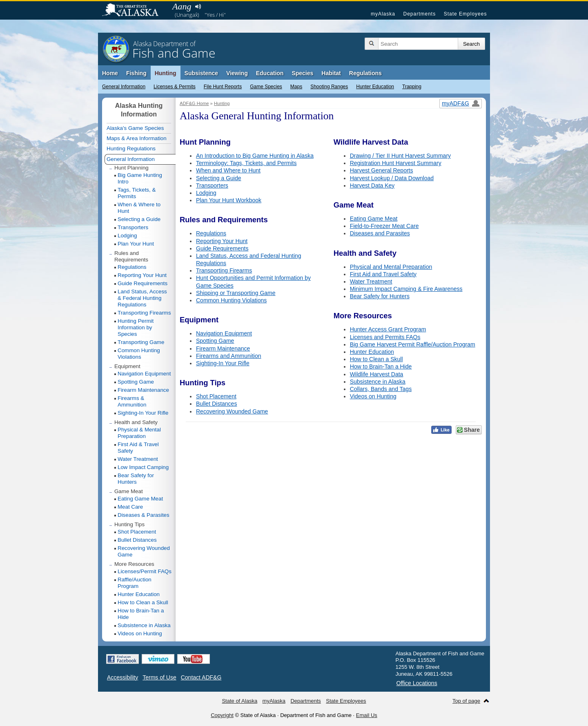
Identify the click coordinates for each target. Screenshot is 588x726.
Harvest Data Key (372, 185)
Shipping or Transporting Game (236, 293)
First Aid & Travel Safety (138, 448)
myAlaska (383, 14)
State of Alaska (134, 11)
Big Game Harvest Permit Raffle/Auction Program (413, 344)
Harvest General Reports (382, 170)
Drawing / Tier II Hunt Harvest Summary (400, 156)
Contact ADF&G (201, 677)
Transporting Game (141, 342)
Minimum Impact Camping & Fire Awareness (406, 289)
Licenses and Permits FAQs (385, 337)
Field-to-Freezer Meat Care (384, 226)
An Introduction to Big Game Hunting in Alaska (255, 156)
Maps (296, 87)
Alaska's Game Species (135, 128)
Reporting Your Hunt (222, 241)
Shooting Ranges (329, 87)
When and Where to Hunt (228, 170)
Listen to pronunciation (198, 7)
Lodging (206, 193)
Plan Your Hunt (136, 244)
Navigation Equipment (224, 333)
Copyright (222, 715)
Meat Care (130, 507)
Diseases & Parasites (144, 515)
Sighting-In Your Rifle (223, 363)
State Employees (465, 14)
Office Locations (417, 683)
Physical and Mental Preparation (391, 267)
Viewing (237, 73)
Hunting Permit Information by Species (136, 327)
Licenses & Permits (175, 87)
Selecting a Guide (219, 178)
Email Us (367, 715)
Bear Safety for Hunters (380, 296)
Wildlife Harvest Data (377, 374)
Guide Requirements (222, 248)
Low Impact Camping (143, 467)
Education (270, 73)
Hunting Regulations (131, 149)
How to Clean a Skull (376, 359)
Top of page (466, 701)
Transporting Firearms (224, 270)
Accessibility (122, 677)
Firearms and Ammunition (229, 356)
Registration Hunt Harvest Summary (396, 163)
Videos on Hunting (373, 396)
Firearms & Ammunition (132, 401)
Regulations (365, 73)
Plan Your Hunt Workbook (229, 200)
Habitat (331, 73)
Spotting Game (215, 341)
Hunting (166, 73)
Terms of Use (159, 677)
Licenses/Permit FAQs (145, 571)
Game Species (266, 87)
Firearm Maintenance (223, 348)
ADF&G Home (194, 103)
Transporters (212, 185)
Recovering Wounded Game (232, 411)
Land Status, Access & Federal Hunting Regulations (142, 298)
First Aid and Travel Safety (383, 274)
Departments (419, 14)
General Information (124, 87)
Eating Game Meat (374, 219)
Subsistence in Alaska (378, 382)
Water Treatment (371, 281)
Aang (182, 6)
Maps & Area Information (137, 138)
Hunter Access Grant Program (388, 329)
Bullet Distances (216, 404)
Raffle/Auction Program (135, 583)
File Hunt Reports (223, 87)
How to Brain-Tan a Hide (381, 366)
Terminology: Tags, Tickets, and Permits (246, 163)
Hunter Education (375, 87)
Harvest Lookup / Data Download (392, 178)
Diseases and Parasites (380, 233)
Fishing (136, 73)
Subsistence (201, 73)
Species (302, 73)
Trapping (412, 87)
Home (110, 73)
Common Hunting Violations (231, 300)
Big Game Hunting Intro (140, 178)
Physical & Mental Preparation (139, 433)
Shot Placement (216, 396)
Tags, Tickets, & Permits (137, 193)
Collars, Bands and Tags (381, 389)
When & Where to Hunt (139, 208)
